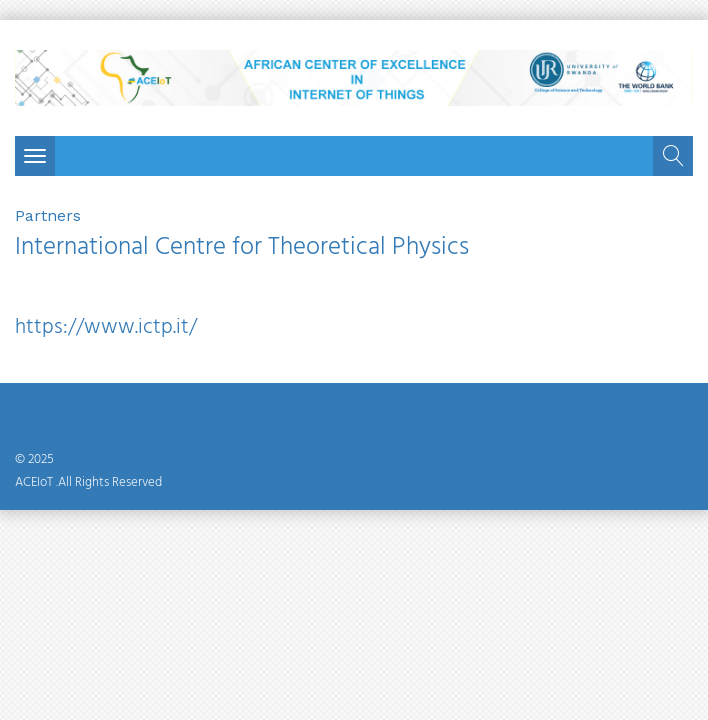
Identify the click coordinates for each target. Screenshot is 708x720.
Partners (48, 215)
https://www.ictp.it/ (106, 327)
